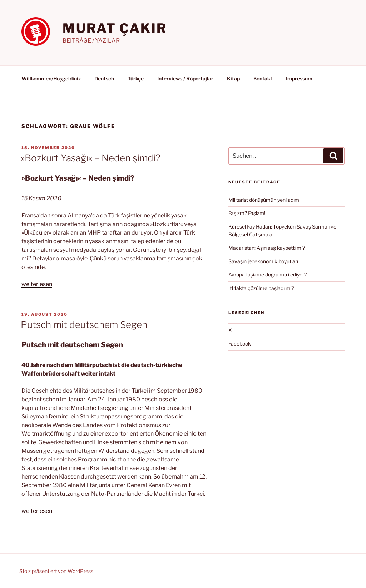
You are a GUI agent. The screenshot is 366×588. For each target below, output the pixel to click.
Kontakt (263, 79)
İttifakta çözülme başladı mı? (261, 288)
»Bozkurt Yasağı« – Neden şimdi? (91, 158)
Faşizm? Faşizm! (247, 213)
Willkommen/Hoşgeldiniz (51, 79)
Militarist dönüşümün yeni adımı (264, 200)
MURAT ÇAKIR (115, 28)
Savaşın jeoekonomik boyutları (263, 261)
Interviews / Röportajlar (185, 79)
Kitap (233, 79)
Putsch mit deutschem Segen (84, 325)
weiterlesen (37, 284)
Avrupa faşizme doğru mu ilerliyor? (268, 275)
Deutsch (104, 79)
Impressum (299, 79)
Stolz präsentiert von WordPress (56, 571)
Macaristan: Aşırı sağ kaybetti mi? (267, 248)
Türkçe (136, 79)
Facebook (240, 344)
